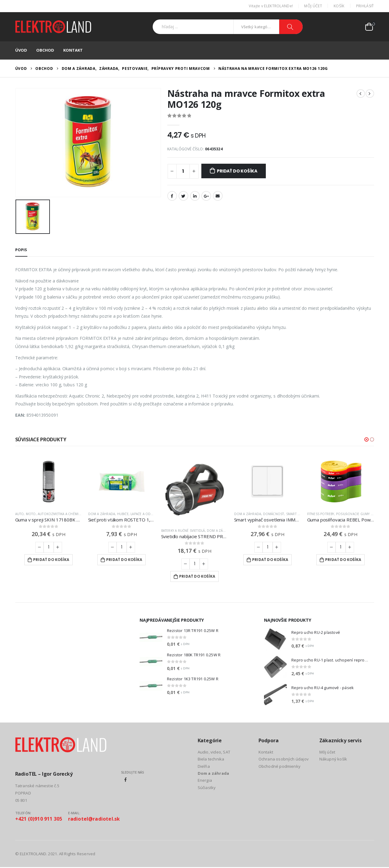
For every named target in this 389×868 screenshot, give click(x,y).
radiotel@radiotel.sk (94, 819)
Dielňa (204, 766)
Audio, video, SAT (214, 752)
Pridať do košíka (237, 171)
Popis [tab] (21, 250)
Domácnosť (274, 514)
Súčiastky (207, 788)
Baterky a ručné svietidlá (183, 531)
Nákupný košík (333, 759)
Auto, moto (26, 514)
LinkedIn (195, 196)
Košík (339, 6)
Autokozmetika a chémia (59, 514)
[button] (366, 439)
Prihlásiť (365, 6)
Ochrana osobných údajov (284, 759)
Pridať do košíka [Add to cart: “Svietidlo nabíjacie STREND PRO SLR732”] (197, 576)
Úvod (21, 50)
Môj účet (313, 6)
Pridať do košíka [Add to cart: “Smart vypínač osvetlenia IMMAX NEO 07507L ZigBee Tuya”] (270, 560)
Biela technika (211, 759)
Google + (206, 196)
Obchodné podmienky (280, 766)
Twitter (183, 196)
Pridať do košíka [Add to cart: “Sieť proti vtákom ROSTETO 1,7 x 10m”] (124, 560)
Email (218, 196)
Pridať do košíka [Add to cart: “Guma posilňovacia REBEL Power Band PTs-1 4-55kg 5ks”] (343, 560)
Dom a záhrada (102, 514)
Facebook (172, 196)
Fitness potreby (321, 514)
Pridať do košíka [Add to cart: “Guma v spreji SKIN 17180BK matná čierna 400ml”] (51, 560)
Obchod (45, 50)
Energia (205, 781)
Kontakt (73, 50)
